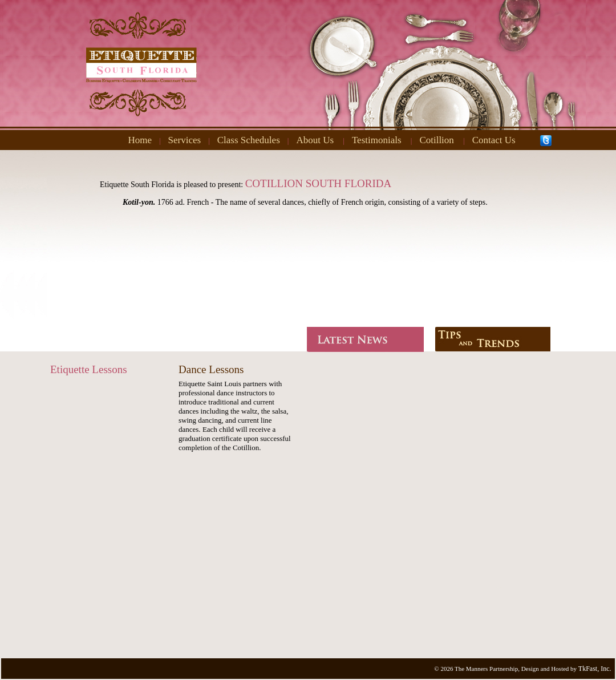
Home (140, 140)
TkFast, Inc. (595, 669)
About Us (315, 140)
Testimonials (377, 140)
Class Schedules (249, 140)
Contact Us (494, 140)
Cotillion (436, 140)
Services (185, 140)
